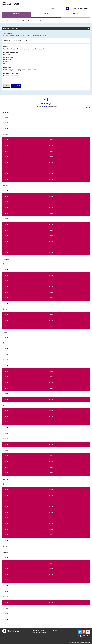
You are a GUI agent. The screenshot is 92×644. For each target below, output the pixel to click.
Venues (46, 14)
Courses (10, 21)
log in (45, 106)
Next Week (86, 108)
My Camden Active (80, 8)
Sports (75, 14)
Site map (54, 631)
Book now (17, 14)
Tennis (17, 21)
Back (7, 86)
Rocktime (87, 642)
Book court (16, 86)
